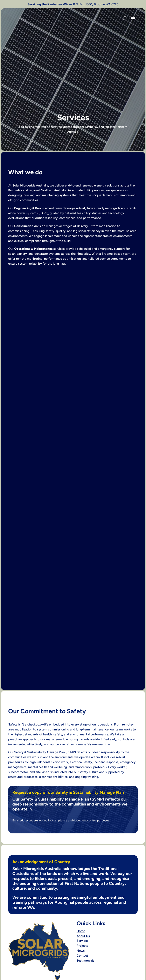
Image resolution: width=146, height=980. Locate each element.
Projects (82, 946)
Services (82, 941)
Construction (24, 226)
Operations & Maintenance (33, 249)
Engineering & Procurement (34, 208)
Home (81, 931)
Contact (82, 956)
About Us (83, 936)
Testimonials (85, 961)
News (81, 951)
